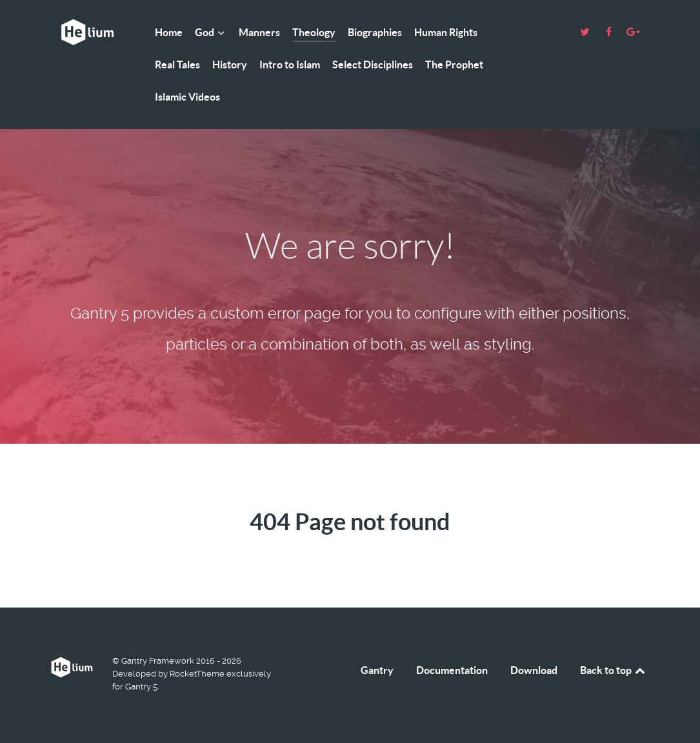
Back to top (614, 670)
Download (534, 670)
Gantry (377, 670)
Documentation (452, 670)
